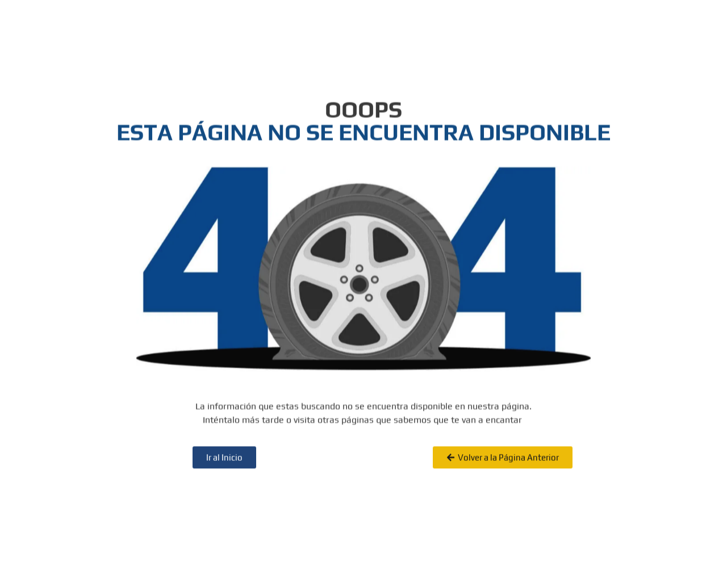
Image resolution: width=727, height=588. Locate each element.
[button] (503, 466)
